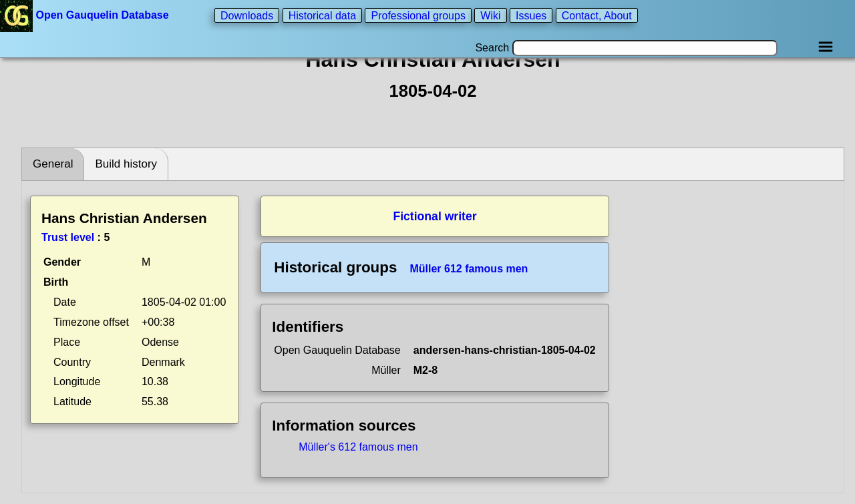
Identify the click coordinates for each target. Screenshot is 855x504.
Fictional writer (435, 216)
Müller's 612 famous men (358, 447)
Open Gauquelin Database (86, 15)
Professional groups (418, 15)
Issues (531, 15)
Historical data (322, 15)
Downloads (247, 15)
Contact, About (597, 15)
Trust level (68, 237)
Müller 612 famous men (469, 269)
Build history (126, 164)
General (53, 164)
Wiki (490, 15)
